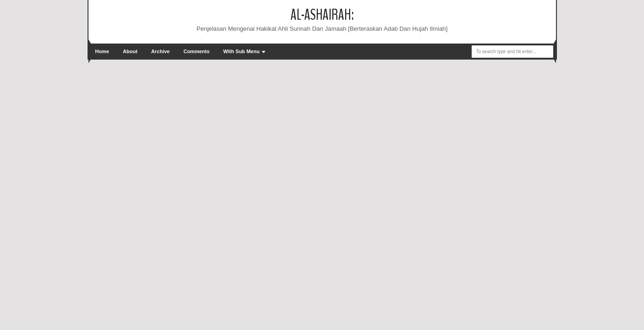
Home (102, 51)
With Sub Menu (241, 51)
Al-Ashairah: (322, 15)
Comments (196, 51)
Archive (160, 51)
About (130, 51)
